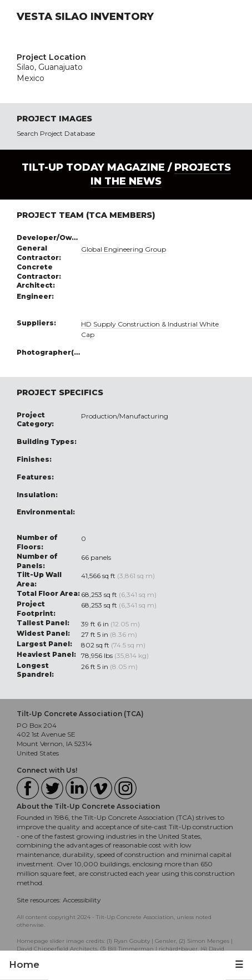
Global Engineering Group (124, 249)
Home (24, 964)
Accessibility (82, 900)
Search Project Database (56, 133)
